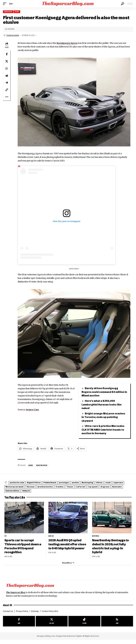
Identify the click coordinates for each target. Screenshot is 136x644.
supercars (23, 490)
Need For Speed (43, 469)
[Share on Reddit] (7, 76)
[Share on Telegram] (7, 83)
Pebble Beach (59, 487)
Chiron (122, 487)
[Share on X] (7, 61)
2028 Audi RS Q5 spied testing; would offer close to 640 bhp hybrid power (67, 549)
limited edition (77, 494)
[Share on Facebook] (7, 54)
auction (91, 487)
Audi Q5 (51, 539)
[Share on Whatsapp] (7, 69)
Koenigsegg (9, 12)
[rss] (117, 625)
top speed (27, 494)
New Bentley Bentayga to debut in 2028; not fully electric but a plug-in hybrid (112, 549)
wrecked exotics (82, 490)
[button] (5, 4)
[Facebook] (19, 625)
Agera (31, 469)
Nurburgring (107, 487)
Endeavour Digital (74, 640)
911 (6, 539)
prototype (77, 487)
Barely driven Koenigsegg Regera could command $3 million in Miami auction (104, 392)
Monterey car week (44, 490)
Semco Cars (32, 410)
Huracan (64, 490)
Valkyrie (94, 494)
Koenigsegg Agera (67, 43)
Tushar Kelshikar (13, 36)
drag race (43, 494)
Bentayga (96, 539)
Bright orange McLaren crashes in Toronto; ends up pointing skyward (100, 417)
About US (8, 608)
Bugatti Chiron (39, 487)
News (18, 12)
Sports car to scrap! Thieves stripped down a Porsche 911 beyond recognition (24, 549)
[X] (52, 625)
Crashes (100, 490)
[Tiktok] (84, 625)
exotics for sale (19, 487)
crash (10, 490)
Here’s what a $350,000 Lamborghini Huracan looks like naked (103, 405)
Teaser (113, 490)
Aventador (59, 494)
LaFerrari (12, 494)
